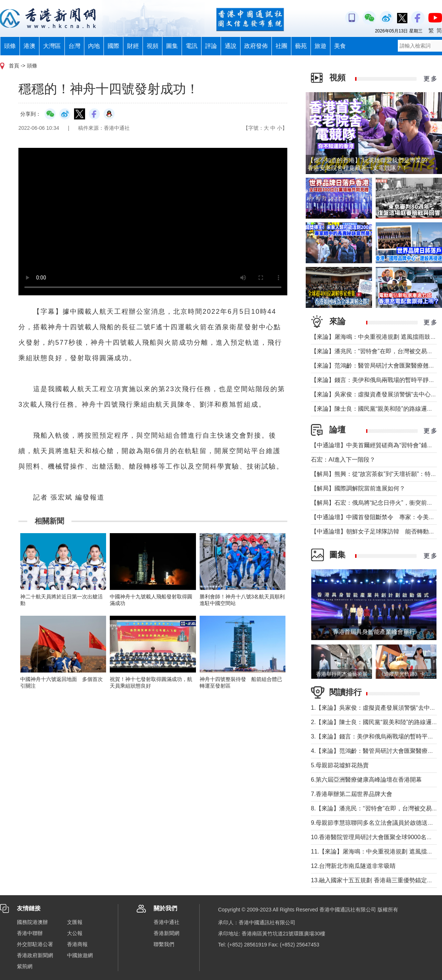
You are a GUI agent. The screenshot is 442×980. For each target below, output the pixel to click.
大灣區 (52, 46)
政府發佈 (256, 46)
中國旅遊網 (80, 955)
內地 (94, 46)
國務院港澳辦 (32, 922)
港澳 (29, 46)
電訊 (192, 46)
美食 (340, 46)
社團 (281, 46)
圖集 (172, 46)
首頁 (14, 66)
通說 (231, 46)
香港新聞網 (166, 933)
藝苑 (301, 46)
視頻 (152, 46)
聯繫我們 (164, 944)
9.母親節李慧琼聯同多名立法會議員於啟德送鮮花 (375, 823)
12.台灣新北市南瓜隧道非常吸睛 (353, 866)
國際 (113, 46)
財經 (133, 46)
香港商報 (77, 944)
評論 (211, 46)
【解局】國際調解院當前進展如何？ (358, 488)
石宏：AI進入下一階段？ (343, 460)
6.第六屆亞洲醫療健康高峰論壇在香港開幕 (366, 780)
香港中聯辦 (30, 933)
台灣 (74, 46)
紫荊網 (25, 966)
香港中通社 (166, 922)
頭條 (10, 46)
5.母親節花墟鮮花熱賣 (340, 765)
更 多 (430, 79)
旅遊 (320, 46)
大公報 (75, 933)
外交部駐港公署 (35, 944)
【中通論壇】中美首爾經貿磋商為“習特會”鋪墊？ (375, 445)
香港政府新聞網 (35, 955)
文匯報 (75, 922)
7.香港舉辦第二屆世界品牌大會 (352, 794)
